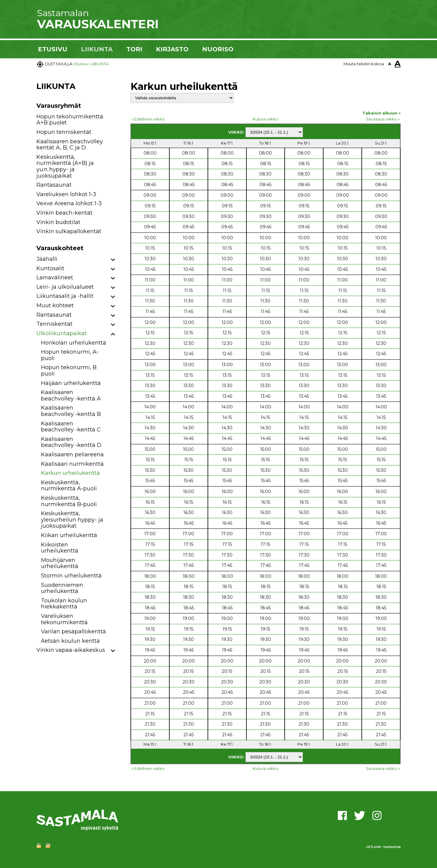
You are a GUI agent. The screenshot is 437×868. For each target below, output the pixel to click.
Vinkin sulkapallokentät (69, 231)
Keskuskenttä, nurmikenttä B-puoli (69, 501)
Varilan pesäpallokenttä (73, 631)
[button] (113, 260)
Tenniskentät (54, 324)
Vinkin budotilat (58, 222)
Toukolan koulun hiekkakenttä (64, 604)
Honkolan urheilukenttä (74, 343)
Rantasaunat (54, 185)
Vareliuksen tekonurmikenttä (64, 619)
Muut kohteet (55, 305)
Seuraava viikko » (383, 119)
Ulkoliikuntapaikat (62, 333)
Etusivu (81, 64)
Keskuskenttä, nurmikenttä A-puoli (69, 486)
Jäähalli (47, 259)
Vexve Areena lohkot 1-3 (69, 203)
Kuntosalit (50, 268)
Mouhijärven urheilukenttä (60, 563)
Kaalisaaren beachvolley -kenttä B (71, 411)
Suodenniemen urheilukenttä (62, 588)
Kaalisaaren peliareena (72, 454)
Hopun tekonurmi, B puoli (69, 371)
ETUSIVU (53, 49)
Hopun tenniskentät (64, 132)
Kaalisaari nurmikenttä (72, 464)
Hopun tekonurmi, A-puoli (70, 355)
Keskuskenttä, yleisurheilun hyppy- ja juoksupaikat (72, 520)
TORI (134, 49)
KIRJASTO (172, 49)
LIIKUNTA (97, 49)
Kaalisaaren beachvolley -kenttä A (71, 395)
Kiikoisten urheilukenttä (60, 548)
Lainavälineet (55, 277)
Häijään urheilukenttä (71, 383)
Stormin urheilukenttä (71, 576)
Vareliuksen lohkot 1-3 (66, 194)
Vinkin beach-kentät (64, 213)
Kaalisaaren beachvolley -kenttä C (71, 427)
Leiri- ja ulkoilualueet (65, 287)
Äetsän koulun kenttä (70, 641)
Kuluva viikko (266, 119)
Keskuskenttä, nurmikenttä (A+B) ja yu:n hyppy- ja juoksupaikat (65, 166)
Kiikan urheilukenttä (69, 535)
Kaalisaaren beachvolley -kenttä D (71, 442)
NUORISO (218, 49)
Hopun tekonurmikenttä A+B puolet (70, 120)
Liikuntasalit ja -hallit (65, 296)
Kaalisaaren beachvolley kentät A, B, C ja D (70, 145)
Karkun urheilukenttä (70, 473)
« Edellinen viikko (148, 119)
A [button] (390, 64)
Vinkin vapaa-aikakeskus (71, 650)
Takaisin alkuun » (381, 113)
